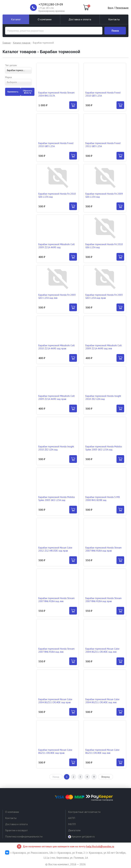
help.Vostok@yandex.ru (100, 846)
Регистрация (122, 8)
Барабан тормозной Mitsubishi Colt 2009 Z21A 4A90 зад (56, 246)
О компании (45, 19)
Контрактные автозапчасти (84, 812)
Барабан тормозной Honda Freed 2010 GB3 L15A (103, 94)
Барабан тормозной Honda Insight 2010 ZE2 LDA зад (103, 397)
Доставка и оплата (80, 19)
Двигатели (74, 830)
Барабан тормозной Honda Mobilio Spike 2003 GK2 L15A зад (104, 448)
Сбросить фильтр (28, 92)
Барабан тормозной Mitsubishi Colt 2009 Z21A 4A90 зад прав (56, 397)
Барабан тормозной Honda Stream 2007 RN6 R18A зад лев (56, 600)
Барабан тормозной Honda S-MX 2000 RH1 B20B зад (103, 499)
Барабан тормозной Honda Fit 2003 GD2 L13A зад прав (104, 296)
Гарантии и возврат (16, 830)
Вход (111, 8)
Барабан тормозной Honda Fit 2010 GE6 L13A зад (57, 195)
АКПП (72, 818)
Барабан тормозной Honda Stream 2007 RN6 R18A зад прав (104, 549)
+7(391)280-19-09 (51, 4)
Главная (7, 43)
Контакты (114, 19)
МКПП (72, 824)
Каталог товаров (22, 43)
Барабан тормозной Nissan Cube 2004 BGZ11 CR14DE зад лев (102, 650)
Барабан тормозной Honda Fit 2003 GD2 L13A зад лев (57, 296)
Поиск (115, 31)
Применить (13, 92)
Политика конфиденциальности (24, 836)
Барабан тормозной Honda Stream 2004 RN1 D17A (56, 94)
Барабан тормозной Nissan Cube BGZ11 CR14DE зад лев (102, 751)
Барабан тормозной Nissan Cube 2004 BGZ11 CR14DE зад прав (55, 701)
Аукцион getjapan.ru (81, 836)
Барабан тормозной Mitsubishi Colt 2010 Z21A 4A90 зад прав (56, 347)
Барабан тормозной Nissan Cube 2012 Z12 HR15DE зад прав (55, 549)
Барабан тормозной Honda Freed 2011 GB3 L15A (103, 145)
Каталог (16, 19)
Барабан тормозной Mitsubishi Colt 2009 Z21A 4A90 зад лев (104, 347)
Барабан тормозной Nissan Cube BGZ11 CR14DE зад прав (55, 751)
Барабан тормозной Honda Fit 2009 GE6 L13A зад (104, 195)
